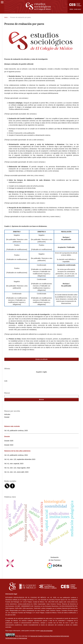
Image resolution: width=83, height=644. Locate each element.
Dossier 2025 (9, 441)
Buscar (41, 399)
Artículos (7, 414)
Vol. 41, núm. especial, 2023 (14, 464)
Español (39, 372)
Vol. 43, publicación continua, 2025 (16, 431)
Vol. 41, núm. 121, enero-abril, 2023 (16, 472)
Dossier (7, 417)
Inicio (6, 17)
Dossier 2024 (9, 445)
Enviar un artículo (41, 359)
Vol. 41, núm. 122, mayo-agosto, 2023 (17, 468)
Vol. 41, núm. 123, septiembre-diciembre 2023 (20, 459)
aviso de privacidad (46, 631)
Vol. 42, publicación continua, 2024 (16, 455)
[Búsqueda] (41, 396)
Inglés (45, 372)
